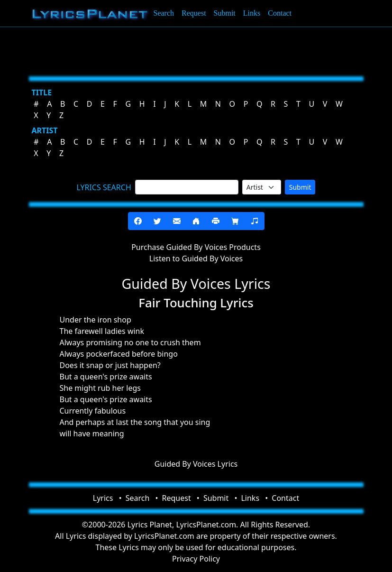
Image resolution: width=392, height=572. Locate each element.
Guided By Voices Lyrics (196, 464)
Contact (280, 13)
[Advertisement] (196, 50)
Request (194, 13)
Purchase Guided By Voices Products (196, 247)
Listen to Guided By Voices (196, 258)
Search (164, 13)
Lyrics (103, 498)
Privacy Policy (196, 559)
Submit (225, 13)
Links (252, 13)
